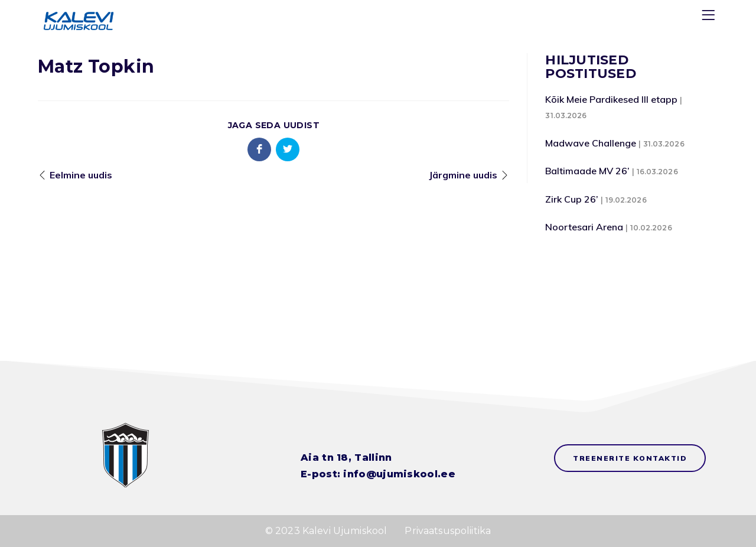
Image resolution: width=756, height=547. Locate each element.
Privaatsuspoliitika (448, 531)
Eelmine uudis (81, 175)
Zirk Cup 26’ (572, 199)
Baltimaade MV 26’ (587, 171)
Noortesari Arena (584, 227)
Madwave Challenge (591, 143)
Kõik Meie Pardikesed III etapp (611, 99)
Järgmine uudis (463, 175)
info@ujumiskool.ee (399, 474)
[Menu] (710, 17)
